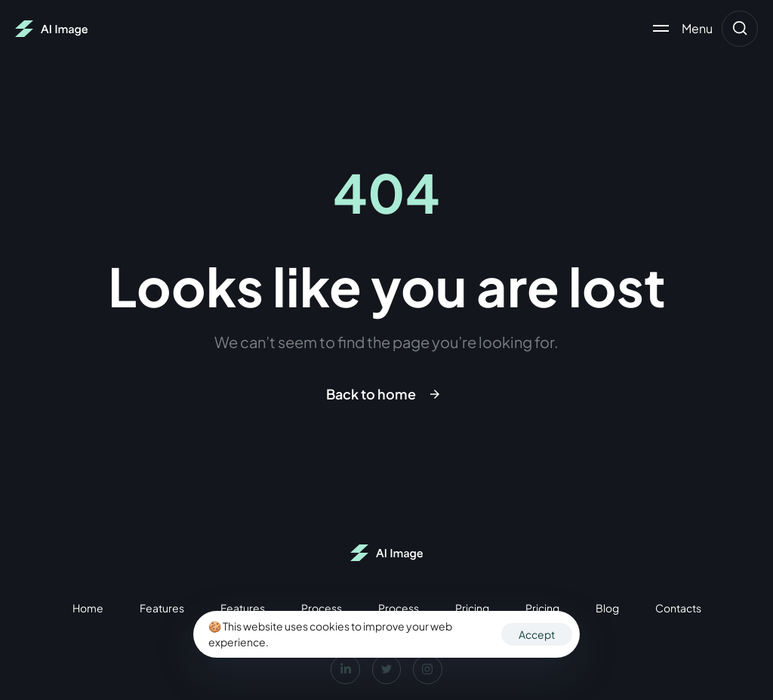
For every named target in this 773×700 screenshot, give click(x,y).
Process (322, 608)
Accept (537, 634)
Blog (607, 608)
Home (88, 608)
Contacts (678, 608)
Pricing (472, 608)
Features (162, 608)
